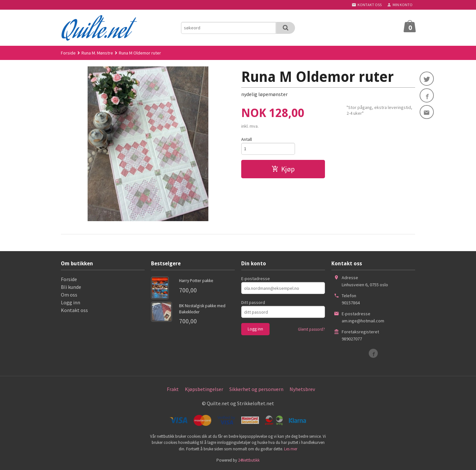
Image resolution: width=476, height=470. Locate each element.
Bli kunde (71, 287)
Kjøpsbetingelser (204, 389)
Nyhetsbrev (302, 389)
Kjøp (283, 169)
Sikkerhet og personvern (256, 389)
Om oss (69, 295)
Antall (247, 139)
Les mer (291, 449)
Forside (68, 53)
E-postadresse (256, 279)
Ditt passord (253, 302)
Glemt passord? (311, 329)
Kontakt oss (74, 310)
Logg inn (71, 302)
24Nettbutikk (249, 460)
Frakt (173, 389)
